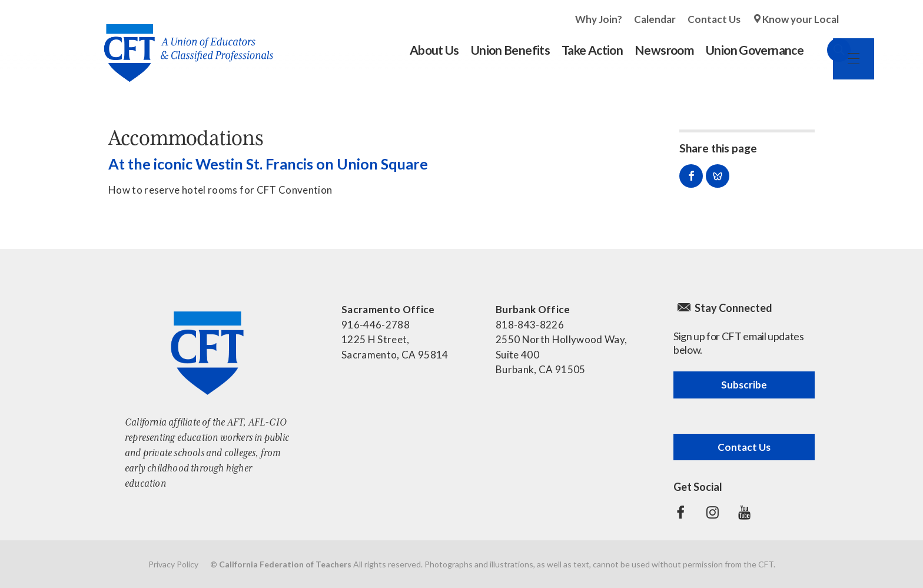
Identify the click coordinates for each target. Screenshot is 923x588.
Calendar (655, 19)
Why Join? (599, 19)
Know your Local (801, 19)
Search (827, 50)
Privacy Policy (173, 564)
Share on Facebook (691, 176)
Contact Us (714, 19)
